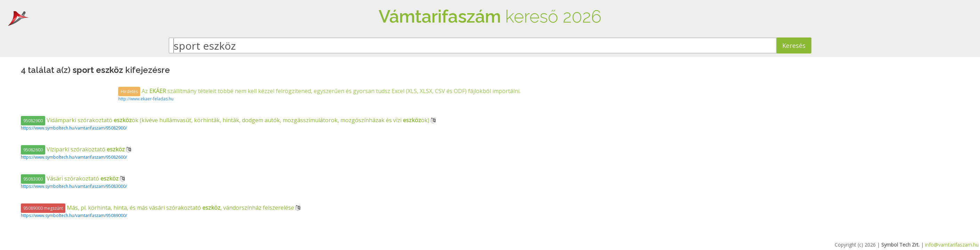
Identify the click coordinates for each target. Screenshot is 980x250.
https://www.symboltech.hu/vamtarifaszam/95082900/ (74, 128)
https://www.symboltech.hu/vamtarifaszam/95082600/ (74, 157)
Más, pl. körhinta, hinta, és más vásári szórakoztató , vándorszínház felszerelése (158, 208)
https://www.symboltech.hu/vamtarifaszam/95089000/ (74, 215)
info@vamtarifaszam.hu (952, 245)
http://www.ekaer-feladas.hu (285, 99)
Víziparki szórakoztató (74, 149)
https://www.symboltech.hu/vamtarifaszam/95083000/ (74, 186)
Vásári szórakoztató (70, 178)
